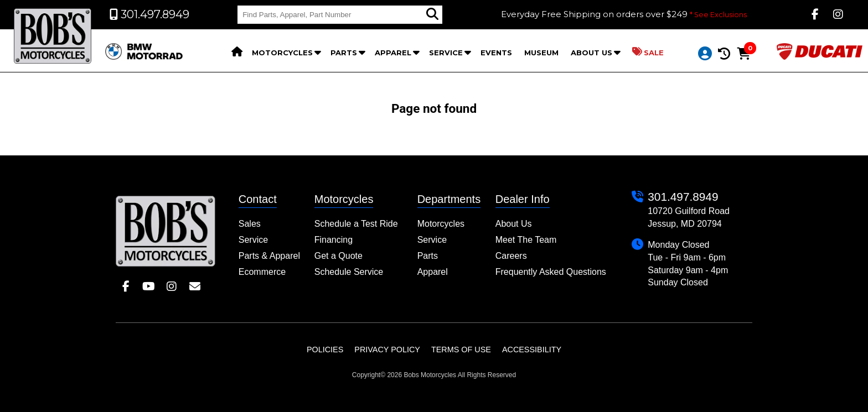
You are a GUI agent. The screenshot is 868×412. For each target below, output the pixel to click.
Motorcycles (282, 53)
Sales (250, 224)
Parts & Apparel (269, 256)
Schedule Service (349, 272)
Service (446, 53)
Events (496, 53)
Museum (541, 53)
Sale (648, 52)
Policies (325, 350)
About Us (591, 53)
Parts (344, 53)
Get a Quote (339, 256)
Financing (334, 240)
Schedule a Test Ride (356, 224)
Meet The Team (526, 240)
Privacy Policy (387, 350)
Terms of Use (461, 350)
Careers (511, 256)
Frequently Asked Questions (551, 272)
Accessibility (532, 350)
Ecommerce (262, 272)
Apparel (393, 53)
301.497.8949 (683, 197)
